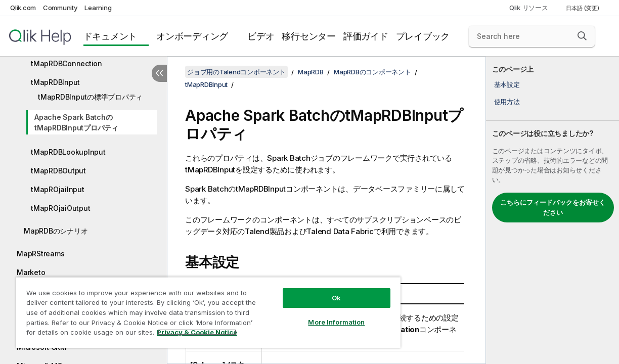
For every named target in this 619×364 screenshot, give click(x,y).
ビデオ (261, 36)
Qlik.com (23, 8)
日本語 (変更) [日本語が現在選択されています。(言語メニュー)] (583, 8)
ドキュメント (110, 36)
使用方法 (507, 102)
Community (60, 8)
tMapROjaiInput (58, 189)
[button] (582, 36)
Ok (315, 290)
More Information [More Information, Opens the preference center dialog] (315, 314)
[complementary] (552, 210)
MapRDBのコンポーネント (372, 72)
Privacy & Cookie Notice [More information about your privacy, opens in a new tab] (85, 334)
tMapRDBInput (55, 82)
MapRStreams (40, 254)
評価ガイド (366, 36)
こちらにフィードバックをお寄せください (553, 207)
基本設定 (507, 84)
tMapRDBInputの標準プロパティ (90, 97)
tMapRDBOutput (58, 171)
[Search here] (532, 36)
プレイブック (423, 36)
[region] (196, 308)
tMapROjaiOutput (60, 208)
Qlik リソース (529, 8)
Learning (98, 8)
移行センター (309, 36)
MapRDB (311, 72)
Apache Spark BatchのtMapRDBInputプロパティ (76, 122)
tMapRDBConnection (67, 63)
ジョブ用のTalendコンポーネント (236, 72)
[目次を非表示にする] (159, 73)
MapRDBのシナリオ (56, 231)
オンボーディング (192, 36)
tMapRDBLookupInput (68, 152)
